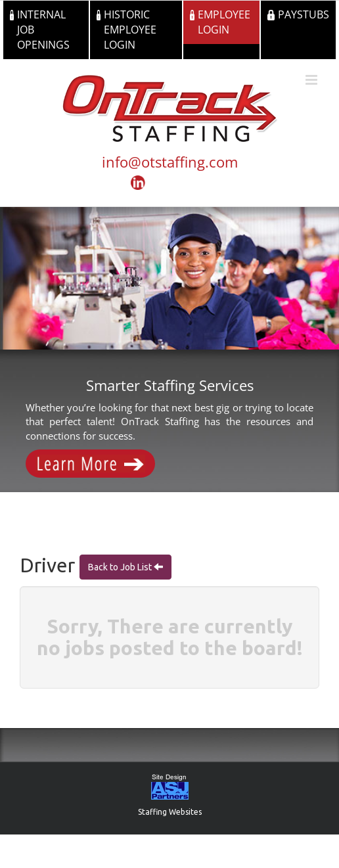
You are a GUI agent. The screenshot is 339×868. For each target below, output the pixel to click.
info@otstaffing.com (170, 162)
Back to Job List (121, 567)
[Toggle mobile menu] (312, 80)
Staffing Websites (170, 812)
